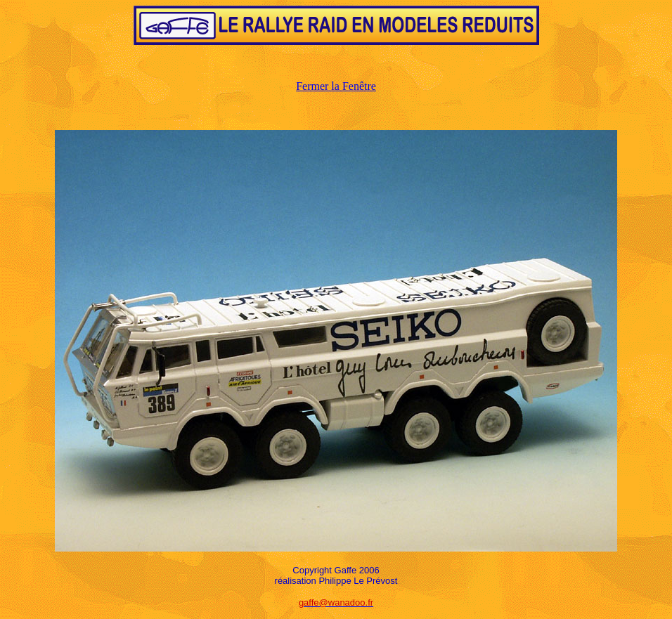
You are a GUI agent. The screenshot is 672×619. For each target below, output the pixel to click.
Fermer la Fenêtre (336, 86)
